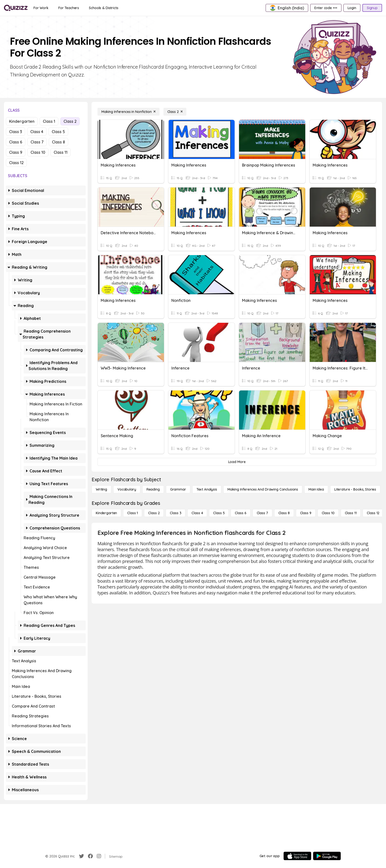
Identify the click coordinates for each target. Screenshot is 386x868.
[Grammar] (178, 489)
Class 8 (58, 142)
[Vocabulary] (127, 489)
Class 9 (16, 152)
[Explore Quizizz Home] (16, 8)
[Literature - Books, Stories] (355, 489)
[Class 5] (219, 513)
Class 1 (49, 121)
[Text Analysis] (207, 489)
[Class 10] (328, 513)
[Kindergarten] (106, 513)
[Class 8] (284, 513)
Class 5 (58, 132)
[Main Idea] (316, 489)
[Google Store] (327, 856)
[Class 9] (306, 513)
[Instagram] (99, 856)
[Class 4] (197, 513)
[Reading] (153, 489)
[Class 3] (176, 513)
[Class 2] (175, 112)
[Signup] (372, 8)
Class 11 (61, 152)
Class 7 (37, 142)
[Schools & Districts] (104, 8)
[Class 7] (262, 513)
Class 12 (16, 163)
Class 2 (70, 121)
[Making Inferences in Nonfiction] (129, 112)
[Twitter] (81, 856)
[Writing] (101, 489)
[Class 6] (241, 513)
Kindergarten (22, 121)
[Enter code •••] (326, 8)
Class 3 (16, 132)
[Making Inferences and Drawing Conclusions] (263, 489)
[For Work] (41, 8)
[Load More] (237, 462)
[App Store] (297, 856)
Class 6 (16, 142)
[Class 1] (133, 513)
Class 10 (38, 152)
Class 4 (37, 132)
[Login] (352, 8)
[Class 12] (373, 513)
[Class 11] (351, 513)
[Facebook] (90, 856)
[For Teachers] (69, 8)
